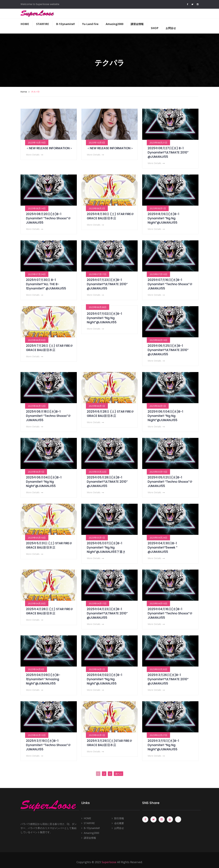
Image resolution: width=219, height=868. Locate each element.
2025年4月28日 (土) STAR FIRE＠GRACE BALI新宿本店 (50, 611)
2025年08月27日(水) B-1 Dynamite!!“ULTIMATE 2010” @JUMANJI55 (168, 152)
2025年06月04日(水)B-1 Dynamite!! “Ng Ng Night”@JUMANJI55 (165, 416)
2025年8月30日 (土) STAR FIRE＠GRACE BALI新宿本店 (110, 216)
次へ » (118, 774)
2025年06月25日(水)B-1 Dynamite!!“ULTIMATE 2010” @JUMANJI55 (168, 350)
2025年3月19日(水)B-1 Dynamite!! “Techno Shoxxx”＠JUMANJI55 (48, 745)
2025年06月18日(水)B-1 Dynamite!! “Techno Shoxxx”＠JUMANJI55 (48, 416)
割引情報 (118, 818)
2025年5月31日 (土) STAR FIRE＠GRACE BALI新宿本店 (49, 545)
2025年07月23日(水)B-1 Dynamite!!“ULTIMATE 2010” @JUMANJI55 (107, 284)
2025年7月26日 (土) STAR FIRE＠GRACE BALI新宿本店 (50, 348)
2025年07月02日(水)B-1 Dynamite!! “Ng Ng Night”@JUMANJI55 (104, 318)
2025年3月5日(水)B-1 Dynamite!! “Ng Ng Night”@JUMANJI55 (163, 745)
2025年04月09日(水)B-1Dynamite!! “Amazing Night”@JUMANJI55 (43, 679)
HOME (25, 24)
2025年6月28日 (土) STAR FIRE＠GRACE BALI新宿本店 (110, 414)
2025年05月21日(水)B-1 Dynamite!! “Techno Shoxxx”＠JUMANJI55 (170, 482)
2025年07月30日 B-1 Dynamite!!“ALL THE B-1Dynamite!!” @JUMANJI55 (46, 284)
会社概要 (118, 823)
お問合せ (171, 28)
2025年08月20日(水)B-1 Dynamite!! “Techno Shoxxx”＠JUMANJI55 (48, 218)
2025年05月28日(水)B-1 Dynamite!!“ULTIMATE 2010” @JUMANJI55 (107, 482)
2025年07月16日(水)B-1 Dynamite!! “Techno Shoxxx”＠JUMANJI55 (170, 284)
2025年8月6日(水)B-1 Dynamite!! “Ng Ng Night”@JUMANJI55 (163, 218)
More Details (35, 155)
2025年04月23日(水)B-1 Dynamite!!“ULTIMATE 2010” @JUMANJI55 (107, 613)
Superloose (109, 862)
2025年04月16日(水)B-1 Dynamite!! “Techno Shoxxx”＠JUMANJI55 (170, 613)
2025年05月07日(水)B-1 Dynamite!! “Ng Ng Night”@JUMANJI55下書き (106, 547)
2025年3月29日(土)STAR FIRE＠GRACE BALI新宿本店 (110, 743)
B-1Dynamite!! (65, 24)
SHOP (155, 28)
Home (24, 92)
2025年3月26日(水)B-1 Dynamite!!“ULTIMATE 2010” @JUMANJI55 (168, 679)
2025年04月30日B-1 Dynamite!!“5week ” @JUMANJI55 (163, 547)
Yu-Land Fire (90, 24)
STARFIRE (43, 24)
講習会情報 (137, 24)
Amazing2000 (115, 24)
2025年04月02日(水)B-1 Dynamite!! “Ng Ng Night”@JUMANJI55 (104, 679)
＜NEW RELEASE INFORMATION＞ (49, 148)
